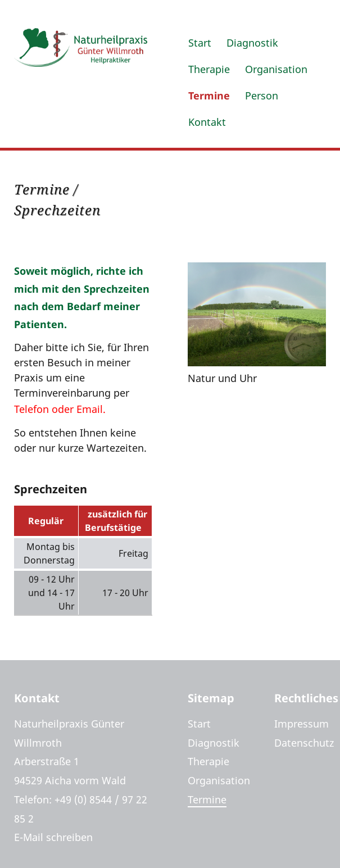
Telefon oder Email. (60, 409)
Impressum (302, 724)
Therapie (209, 69)
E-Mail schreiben (53, 837)
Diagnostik (252, 43)
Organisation (276, 69)
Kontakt (207, 122)
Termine (209, 96)
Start (200, 43)
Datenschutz (304, 743)
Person (262, 96)
